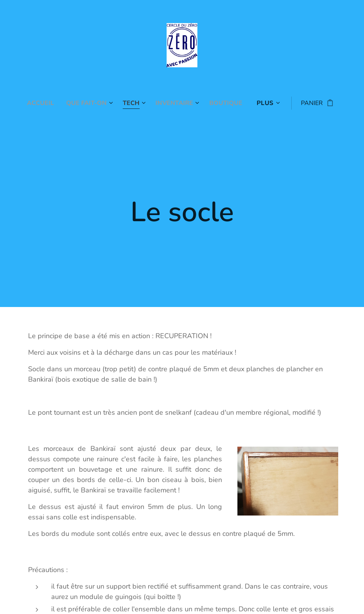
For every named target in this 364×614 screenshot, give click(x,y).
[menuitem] (38, 103)
